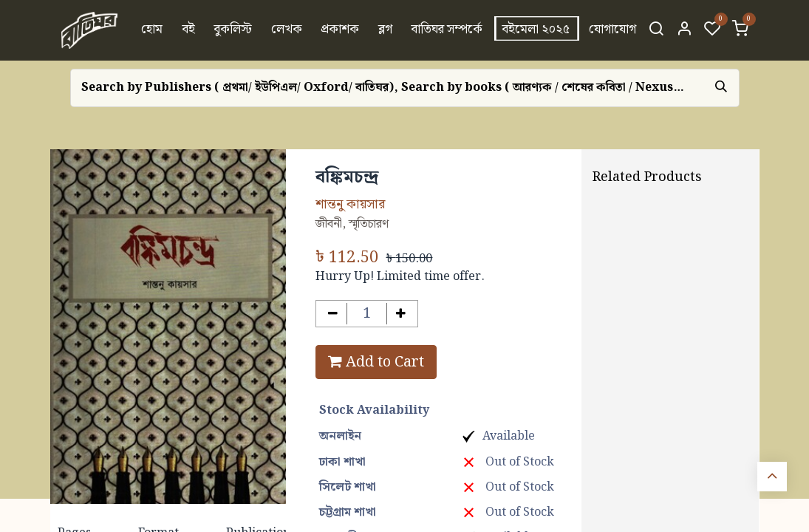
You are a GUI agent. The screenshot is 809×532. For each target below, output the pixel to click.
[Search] (656, 30)
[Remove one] (333, 314)
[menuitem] (152, 30)
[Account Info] (684, 30)
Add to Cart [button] (376, 362)
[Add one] (401, 314)
